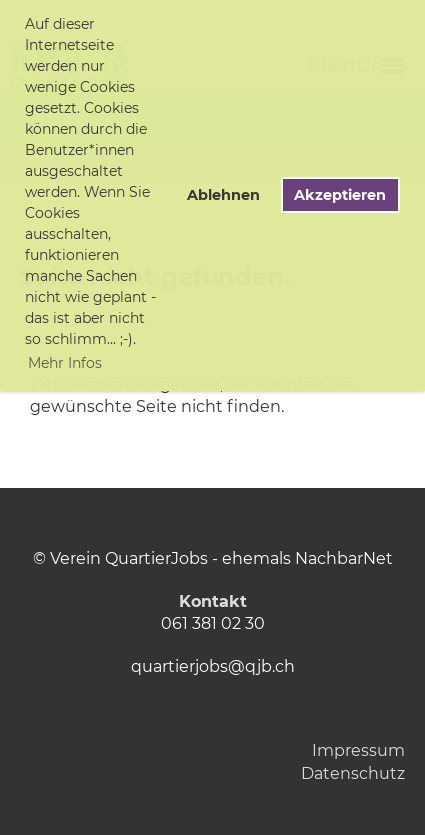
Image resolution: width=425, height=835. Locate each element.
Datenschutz (353, 773)
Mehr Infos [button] (65, 363)
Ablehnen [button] (223, 195)
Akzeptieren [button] (340, 195)
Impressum (358, 750)
